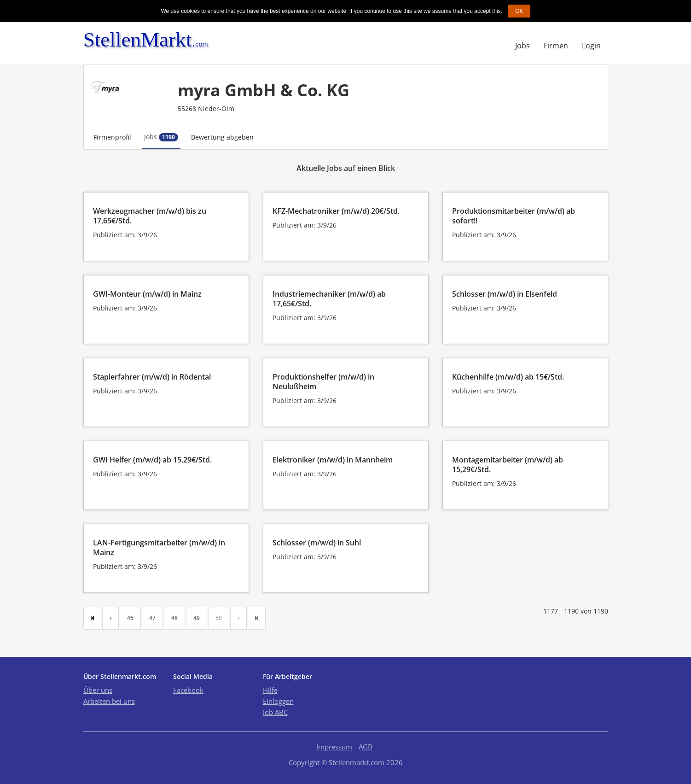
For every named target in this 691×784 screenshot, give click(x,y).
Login (591, 46)
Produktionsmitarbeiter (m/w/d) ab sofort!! (514, 216)
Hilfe (270, 690)
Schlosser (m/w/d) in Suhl (317, 543)
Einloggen (278, 701)
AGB (366, 747)
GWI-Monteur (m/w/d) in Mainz (147, 294)
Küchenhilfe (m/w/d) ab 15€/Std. (508, 377)
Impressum (334, 747)
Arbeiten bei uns (109, 701)
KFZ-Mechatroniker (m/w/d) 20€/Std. (336, 211)
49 (197, 618)
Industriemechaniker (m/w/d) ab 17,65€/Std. (329, 299)
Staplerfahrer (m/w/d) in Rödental (152, 377)
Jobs (523, 46)
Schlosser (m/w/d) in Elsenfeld (505, 294)
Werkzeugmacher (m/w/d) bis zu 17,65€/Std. (150, 216)
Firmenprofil (112, 137)
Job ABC (275, 712)
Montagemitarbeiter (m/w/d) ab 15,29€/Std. (508, 465)
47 (152, 618)
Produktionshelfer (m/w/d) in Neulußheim (323, 382)
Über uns (98, 690)
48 (174, 618)
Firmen (556, 46)
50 (219, 618)
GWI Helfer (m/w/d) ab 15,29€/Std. (152, 460)
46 (130, 618)
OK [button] (519, 11)
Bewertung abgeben (222, 137)
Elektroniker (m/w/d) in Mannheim (333, 460)
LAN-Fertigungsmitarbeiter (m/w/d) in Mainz (159, 547)
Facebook (188, 690)
